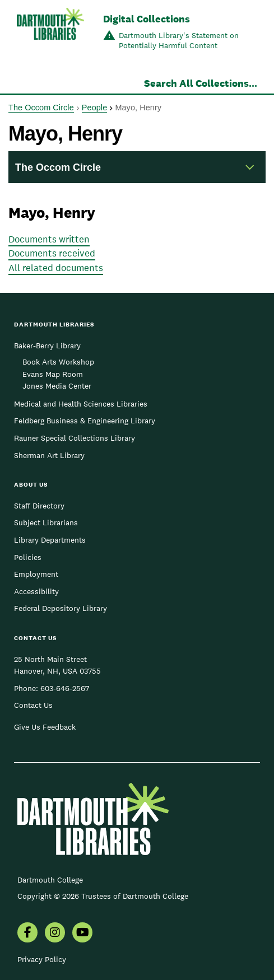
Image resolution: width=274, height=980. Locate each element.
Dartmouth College (50, 880)
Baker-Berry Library (47, 346)
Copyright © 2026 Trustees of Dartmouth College (103, 896)
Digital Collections (147, 19)
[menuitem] (27, 934)
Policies (28, 557)
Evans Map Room (53, 374)
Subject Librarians (46, 522)
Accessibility (36, 591)
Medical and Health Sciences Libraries (81, 404)
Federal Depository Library (61, 608)
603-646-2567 (65, 688)
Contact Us (33, 705)
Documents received (52, 253)
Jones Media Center (57, 386)
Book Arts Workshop (58, 362)
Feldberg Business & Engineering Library (85, 421)
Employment (36, 574)
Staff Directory (39, 506)
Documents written (49, 239)
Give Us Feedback (45, 727)
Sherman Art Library (49, 455)
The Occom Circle (41, 108)
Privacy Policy (42, 959)
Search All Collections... (201, 83)
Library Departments (50, 540)
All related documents (56, 268)
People (94, 108)
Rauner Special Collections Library (75, 438)
